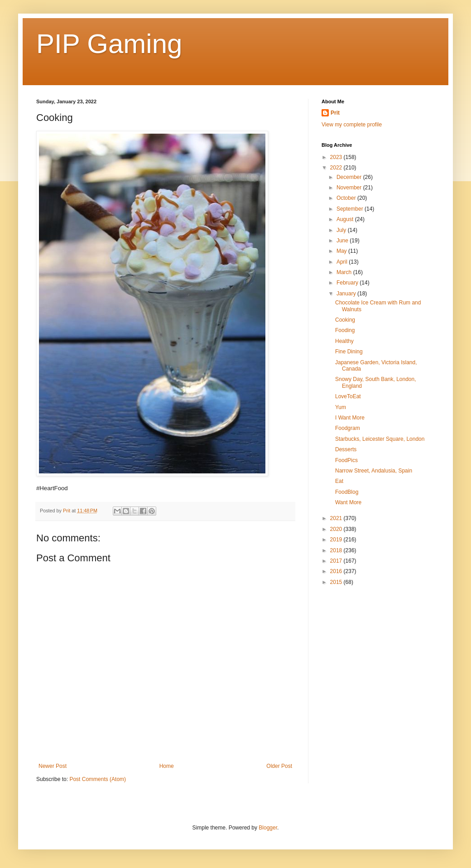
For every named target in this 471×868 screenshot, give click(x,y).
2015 (337, 582)
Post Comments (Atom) (98, 779)
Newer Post (53, 766)
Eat (339, 481)
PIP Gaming (109, 44)
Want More (348, 502)
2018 (337, 550)
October (347, 198)
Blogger (268, 828)
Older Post (279, 766)
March (345, 272)
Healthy (344, 341)
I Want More (350, 418)
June (343, 241)
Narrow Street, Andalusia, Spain (374, 471)
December (350, 177)
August (346, 219)
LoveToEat (348, 396)
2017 (337, 561)
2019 (337, 540)
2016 (337, 571)
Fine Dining (349, 352)
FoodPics (346, 460)
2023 (337, 157)
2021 (337, 518)
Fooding (345, 330)
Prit (335, 113)
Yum (341, 407)
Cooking (345, 320)
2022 (337, 168)
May (342, 251)
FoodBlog (347, 492)
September (351, 209)
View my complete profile (352, 125)
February (348, 283)
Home (167, 766)
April (343, 262)
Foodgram (348, 428)
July (342, 230)
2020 (337, 529)
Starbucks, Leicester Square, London (380, 439)
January (347, 294)
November (350, 188)
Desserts (346, 449)
